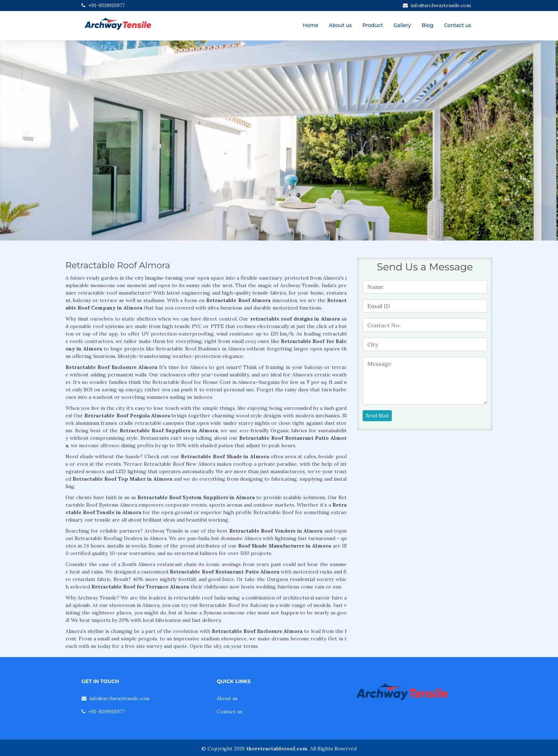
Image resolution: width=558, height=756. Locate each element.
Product (372, 25)
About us (340, 25)
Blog (428, 25)
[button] (42, 141)
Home (311, 25)
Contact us (458, 25)
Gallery (402, 25)
